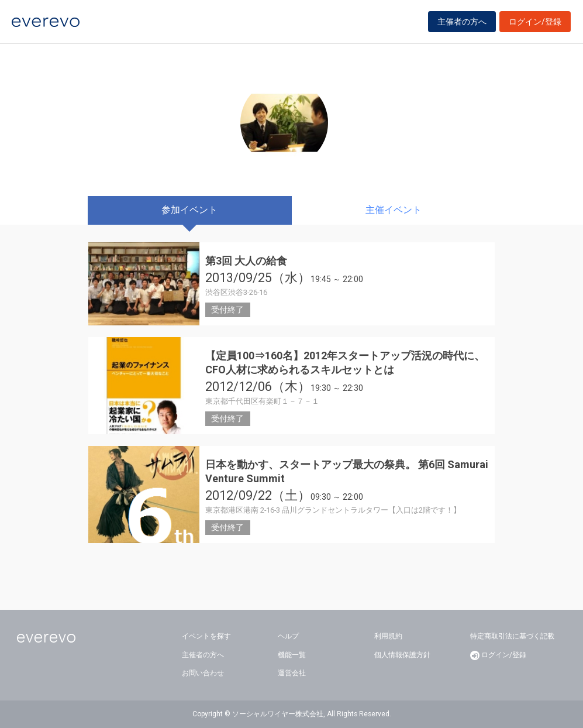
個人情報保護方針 (402, 655)
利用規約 (388, 636)
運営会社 (292, 673)
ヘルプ (288, 636)
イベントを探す (206, 636)
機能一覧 (292, 655)
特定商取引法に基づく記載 (512, 636)
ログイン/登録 (535, 25)
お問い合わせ (203, 673)
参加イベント (189, 210)
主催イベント (394, 210)
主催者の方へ (462, 25)
